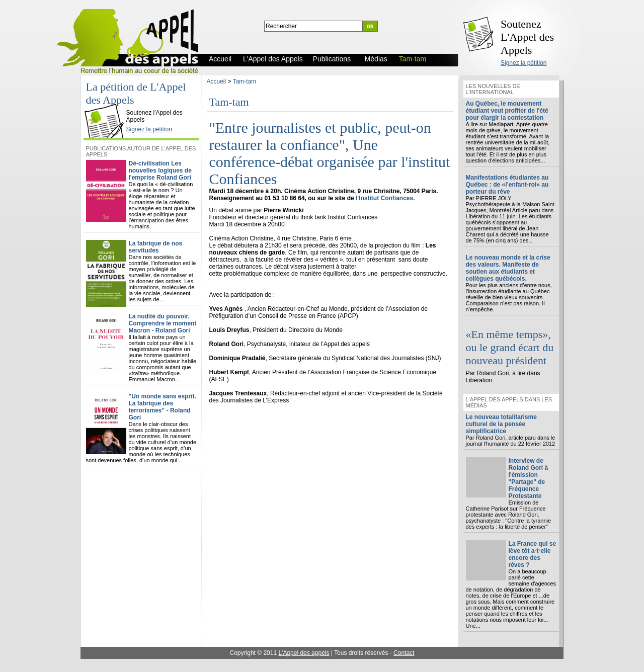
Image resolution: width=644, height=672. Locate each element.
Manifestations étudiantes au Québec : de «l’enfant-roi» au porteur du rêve (507, 185)
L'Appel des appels (304, 653)
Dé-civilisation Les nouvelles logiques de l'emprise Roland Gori (160, 171)
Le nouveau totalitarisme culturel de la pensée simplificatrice (501, 424)
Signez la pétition (524, 63)
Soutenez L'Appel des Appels (527, 37)
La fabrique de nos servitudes (156, 247)
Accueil (217, 81)
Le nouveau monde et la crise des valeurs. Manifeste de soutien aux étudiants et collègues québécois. (508, 268)
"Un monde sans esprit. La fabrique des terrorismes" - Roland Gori (163, 407)
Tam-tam (245, 81)
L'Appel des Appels (106, 104)
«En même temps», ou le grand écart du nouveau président (510, 347)
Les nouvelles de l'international (493, 89)
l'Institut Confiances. (385, 198)
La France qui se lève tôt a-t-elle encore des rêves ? (533, 554)
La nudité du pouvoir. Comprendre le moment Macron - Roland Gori (163, 323)
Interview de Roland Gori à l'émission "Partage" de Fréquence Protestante (529, 478)
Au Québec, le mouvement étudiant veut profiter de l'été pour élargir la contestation (507, 111)
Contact (404, 653)
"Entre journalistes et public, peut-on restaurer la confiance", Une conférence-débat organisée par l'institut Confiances (330, 153)
